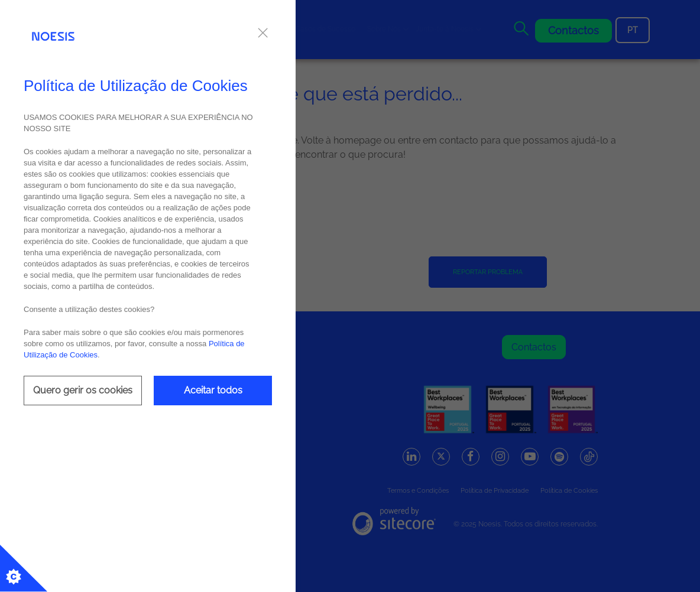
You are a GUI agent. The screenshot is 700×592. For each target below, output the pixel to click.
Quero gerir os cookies (83, 390)
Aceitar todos (213, 390)
